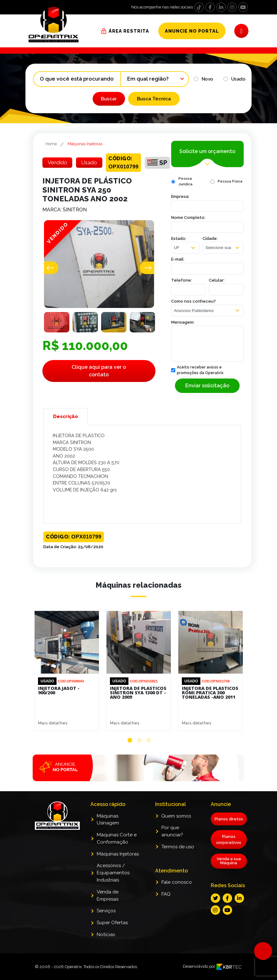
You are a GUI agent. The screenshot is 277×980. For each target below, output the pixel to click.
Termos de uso (178, 856)
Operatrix (73, 976)
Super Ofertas (112, 932)
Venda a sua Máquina (229, 870)
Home (51, 144)
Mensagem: (183, 322)
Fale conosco (177, 892)
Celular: (217, 280)
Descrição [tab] (65, 416)
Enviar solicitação (207, 386)
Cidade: (210, 238)
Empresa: (180, 196)
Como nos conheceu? (193, 301)
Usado (234, 79)
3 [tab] (149, 740)
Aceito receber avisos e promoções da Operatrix (197, 370)
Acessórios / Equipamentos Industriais (113, 882)
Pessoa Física (230, 181)
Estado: (179, 238)
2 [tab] (139, 740)
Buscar (109, 99)
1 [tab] (130, 740)
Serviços (106, 920)
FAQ (166, 903)
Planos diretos (229, 828)
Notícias (106, 944)
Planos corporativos (229, 849)
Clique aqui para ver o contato (99, 371)
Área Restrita (129, 31)
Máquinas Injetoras (85, 144)
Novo (204, 79)
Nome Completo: (188, 217)
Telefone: (182, 280)
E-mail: (178, 259)
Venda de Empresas (108, 905)
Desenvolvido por (212, 976)
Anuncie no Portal (192, 31)
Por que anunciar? (172, 841)
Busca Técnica (154, 99)
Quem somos (176, 825)
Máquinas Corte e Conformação (117, 848)
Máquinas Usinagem (108, 829)
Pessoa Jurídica (185, 181)
